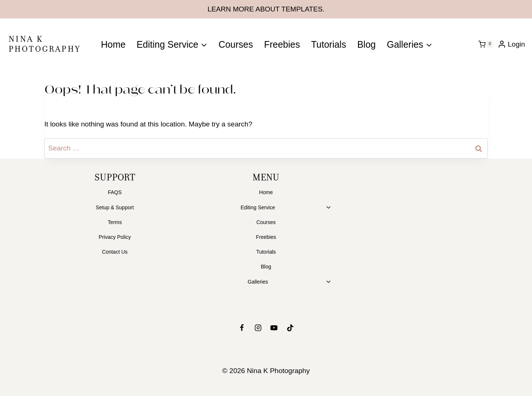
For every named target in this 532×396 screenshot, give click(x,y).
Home (113, 44)
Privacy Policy (115, 237)
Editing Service (258, 207)
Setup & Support (115, 207)
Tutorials (329, 44)
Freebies (282, 44)
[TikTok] (290, 328)
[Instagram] (258, 328)
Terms (115, 222)
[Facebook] (242, 328)
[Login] (511, 44)
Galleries (258, 282)
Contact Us (115, 252)
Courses (236, 44)
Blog (366, 44)
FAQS (115, 192)
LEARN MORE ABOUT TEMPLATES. (266, 9)
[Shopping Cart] (486, 44)
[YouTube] (274, 328)
